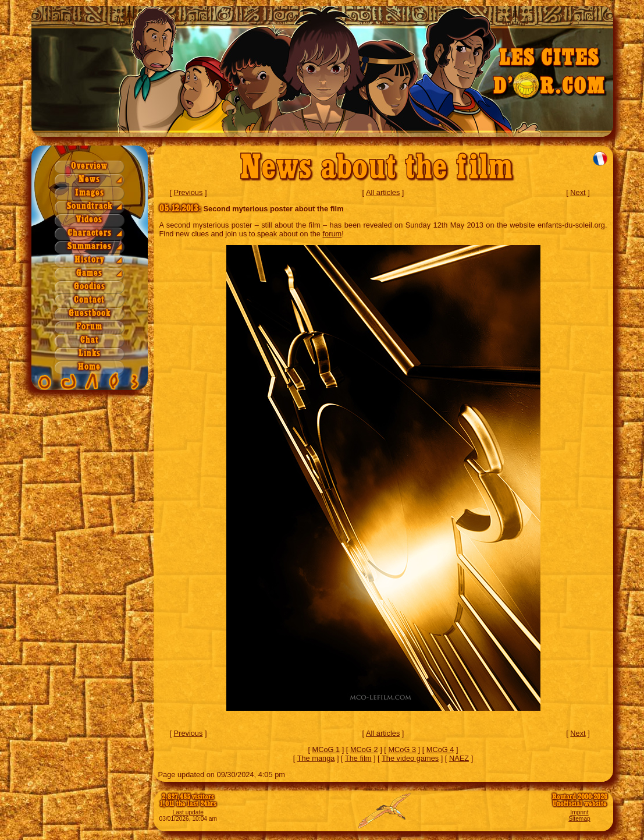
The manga (316, 758)
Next (578, 192)
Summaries (90, 247)
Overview (89, 166)
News (89, 180)
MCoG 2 (364, 749)
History (90, 260)
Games (89, 273)
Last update (188, 812)
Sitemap (579, 819)
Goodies (90, 287)
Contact (89, 300)
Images (90, 193)
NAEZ (459, 758)
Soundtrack (90, 206)
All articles (383, 192)
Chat (90, 340)
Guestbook (90, 313)
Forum (89, 327)
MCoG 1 (326, 749)
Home (89, 367)
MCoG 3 (402, 749)
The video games (410, 758)
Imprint (579, 812)
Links (90, 354)
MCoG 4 (440, 749)
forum (332, 234)
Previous (188, 192)
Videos (89, 220)
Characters (90, 233)
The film (358, 758)
